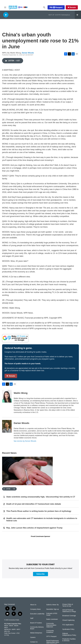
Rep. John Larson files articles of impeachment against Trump (34, 528)
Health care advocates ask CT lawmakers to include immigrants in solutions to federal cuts (42, 519)
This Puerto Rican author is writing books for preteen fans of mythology (39, 511)
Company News (35, 609)
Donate (73, 7)
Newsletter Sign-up (53, 609)
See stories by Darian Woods (25, 441)
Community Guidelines (50, 631)
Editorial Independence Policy (69, 634)
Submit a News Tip (52, 605)
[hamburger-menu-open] (5, 7)
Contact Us (34, 642)
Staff (32, 618)
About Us (33, 605)
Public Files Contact (10, 633)
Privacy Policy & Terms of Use (68, 605)
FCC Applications (68, 625)
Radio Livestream (52, 619)
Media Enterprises (36, 633)
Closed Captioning (68, 620)
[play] (6, 15)
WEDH (6, 626)
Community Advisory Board (37, 628)
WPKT (18, 629)
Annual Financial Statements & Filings (69, 611)
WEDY (6, 628)
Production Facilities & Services (69, 640)
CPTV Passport (51, 636)
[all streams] (78, 15)
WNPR (14, 629)
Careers (33, 637)
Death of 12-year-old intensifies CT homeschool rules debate (34, 504)
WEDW (16, 626)
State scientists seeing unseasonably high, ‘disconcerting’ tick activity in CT (41, 497)
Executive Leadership (37, 614)
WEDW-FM (7, 629)
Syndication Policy (68, 629)
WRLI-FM (7, 631)
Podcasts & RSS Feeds (52, 614)
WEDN (11, 626)
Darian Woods (28, 53)
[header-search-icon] (44, 7)
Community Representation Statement (51, 625)
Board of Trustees (36, 623)
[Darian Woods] (7, 426)
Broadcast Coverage (69, 616)
